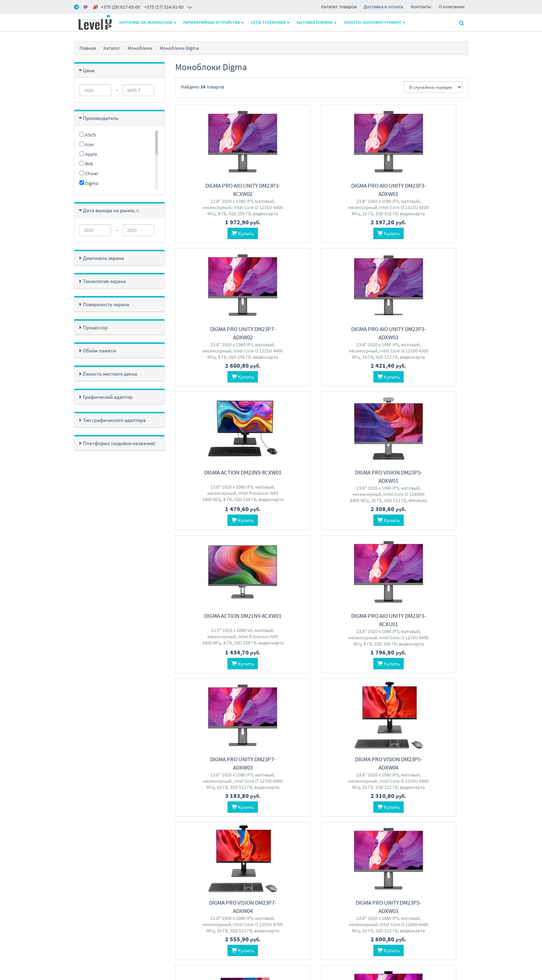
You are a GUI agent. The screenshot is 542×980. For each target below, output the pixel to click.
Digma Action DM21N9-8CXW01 (220, 472)
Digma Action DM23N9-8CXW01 (322, 329)
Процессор (95, 327)
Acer (87, 144)
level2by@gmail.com (264, 895)
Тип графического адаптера (114, 420)
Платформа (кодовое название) (119, 443)
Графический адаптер (108, 397)
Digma (89, 183)
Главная (88, 48)
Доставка (185, 877)
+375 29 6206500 (259, 877)
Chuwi (89, 173)
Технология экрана (104, 281)
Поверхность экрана (106, 304)
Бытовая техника (317, 22)
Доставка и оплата (383, 7)
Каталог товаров (339, 7)
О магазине (186, 886)
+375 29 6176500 (259, 886)
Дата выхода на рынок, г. (111, 210)
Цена (89, 70)
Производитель (101, 118)
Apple (88, 154)
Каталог (112, 48)
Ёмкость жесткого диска (110, 374)
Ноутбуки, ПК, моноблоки (148, 22)
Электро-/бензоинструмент (375, 22)
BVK (86, 164)
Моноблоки (140, 48)
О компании (452, 7)
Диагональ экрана (104, 258)
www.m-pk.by (88, 973)
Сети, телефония (271, 22)
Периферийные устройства (214, 22)
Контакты (421, 7)
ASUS (88, 135)
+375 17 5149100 (259, 868)
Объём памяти (99, 351)
